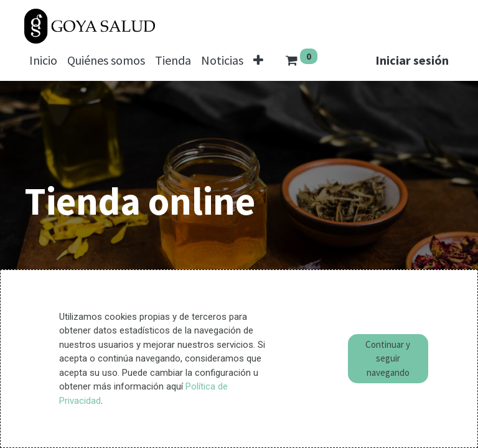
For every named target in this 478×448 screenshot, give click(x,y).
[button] (258, 60)
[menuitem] (43, 60)
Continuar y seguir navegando (388, 358)
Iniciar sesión (412, 60)
